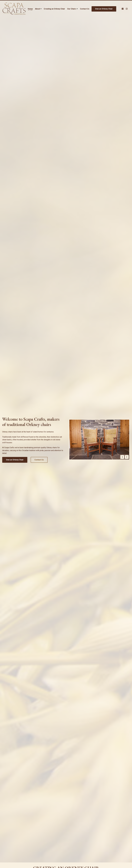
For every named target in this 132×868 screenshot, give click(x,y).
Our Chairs (72, 9)
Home (30, 9)
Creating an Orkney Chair (54, 9)
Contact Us (85, 9)
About (37, 9)
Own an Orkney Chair (104, 9)
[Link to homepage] (14, 9)
